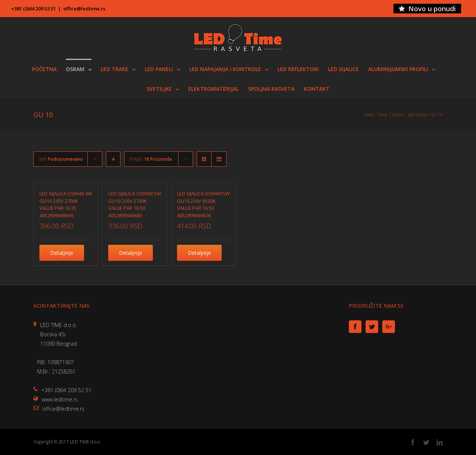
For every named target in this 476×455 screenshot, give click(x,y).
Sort (61, 159)
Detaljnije (62, 253)
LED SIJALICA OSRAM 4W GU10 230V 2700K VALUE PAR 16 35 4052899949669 (66, 204)
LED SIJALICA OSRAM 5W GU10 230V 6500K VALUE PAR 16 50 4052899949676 (203, 204)
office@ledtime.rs (84, 9)
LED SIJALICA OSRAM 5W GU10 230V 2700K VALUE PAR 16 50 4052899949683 (135, 204)
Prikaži (151, 159)
